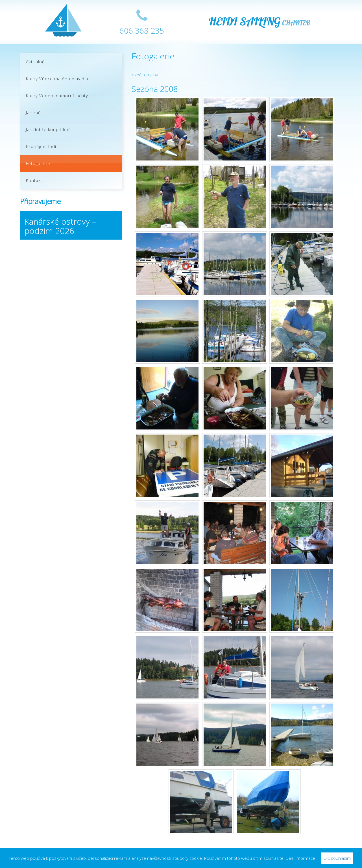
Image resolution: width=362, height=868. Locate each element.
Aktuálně (35, 62)
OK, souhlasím (337, 858)
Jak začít (35, 112)
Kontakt (34, 180)
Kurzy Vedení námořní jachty (57, 96)
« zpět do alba (145, 75)
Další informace (300, 858)
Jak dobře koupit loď (48, 129)
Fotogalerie (38, 163)
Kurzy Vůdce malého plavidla (57, 79)
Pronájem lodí (41, 146)
